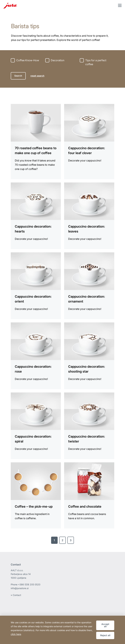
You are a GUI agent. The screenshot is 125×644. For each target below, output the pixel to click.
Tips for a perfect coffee (96, 62)
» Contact (16, 595)
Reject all (105, 635)
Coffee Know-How (28, 60)
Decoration (58, 60)
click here (16, 634)
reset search (37, 76)
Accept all (105, 625)
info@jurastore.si (20, 588)
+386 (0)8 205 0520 (29, 584)
